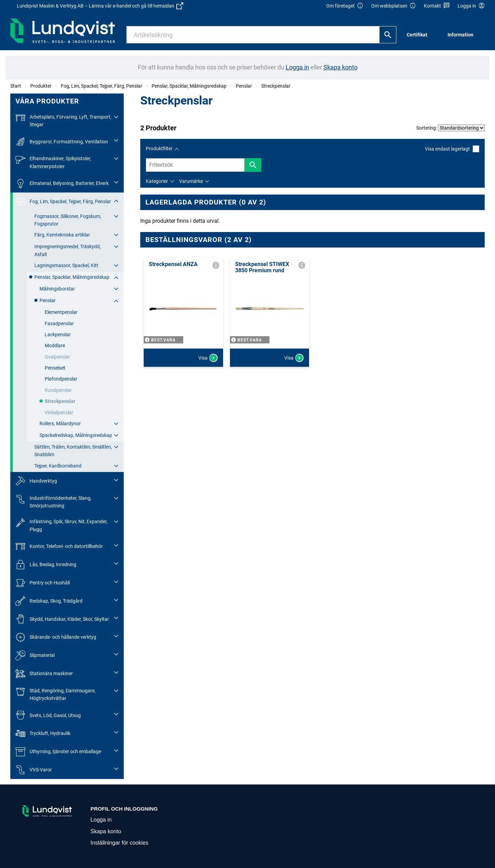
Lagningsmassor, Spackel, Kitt (66, 265)
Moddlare (55, 345)
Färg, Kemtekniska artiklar (62, 235)
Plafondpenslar (61, 379)
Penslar (244, 86)
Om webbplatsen (394, 6)
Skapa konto (106, 831)
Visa (208, 358)
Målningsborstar (57, 289)
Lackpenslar (58, 334)
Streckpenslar (276, 86)
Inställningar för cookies (119, 843)
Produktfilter (159, 149)
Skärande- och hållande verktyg (56, 637)
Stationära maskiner (44, 674)
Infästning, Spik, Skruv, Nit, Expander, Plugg (62, 525)
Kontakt (437, 6)
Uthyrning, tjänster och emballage (58, 752)
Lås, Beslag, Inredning (46, 565)
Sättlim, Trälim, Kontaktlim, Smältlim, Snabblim (73, 451)
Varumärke (191, 181)
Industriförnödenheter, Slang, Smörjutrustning (53, 501)
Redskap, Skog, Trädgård (49, 601)
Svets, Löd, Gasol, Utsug (48, 715)
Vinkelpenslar (59, 413)
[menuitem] (419, 35)
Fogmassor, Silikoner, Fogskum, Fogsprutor (68, 220)
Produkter (41, 86)
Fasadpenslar (59, 323)
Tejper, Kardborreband (58, 466)
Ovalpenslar (57, 357)
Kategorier (157, 181)
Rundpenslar (58, 390)
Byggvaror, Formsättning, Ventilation (62, 141)
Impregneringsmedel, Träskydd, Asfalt (68, 250)
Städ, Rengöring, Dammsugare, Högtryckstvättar (56, 694)
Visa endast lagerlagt (452, 149)
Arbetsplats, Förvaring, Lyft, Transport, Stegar (63, 120)
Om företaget (345, 6)
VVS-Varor (34, 770)
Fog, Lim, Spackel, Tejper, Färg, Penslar (102, 86)
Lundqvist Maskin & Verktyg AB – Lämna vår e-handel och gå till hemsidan (100, 6)
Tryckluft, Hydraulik (43, 733)
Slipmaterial (35, 655)
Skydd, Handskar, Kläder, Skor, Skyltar (62, 619)
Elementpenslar (61, 312)
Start (16, 86)
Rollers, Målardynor (60, 424)
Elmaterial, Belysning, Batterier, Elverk (62, 183)
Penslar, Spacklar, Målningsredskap (189, 86)
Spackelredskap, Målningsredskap (76, 435)
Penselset (55, 368)
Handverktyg (36, 481)
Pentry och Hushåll (43, 583)
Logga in (101, 820)
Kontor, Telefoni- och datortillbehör (59, 546)
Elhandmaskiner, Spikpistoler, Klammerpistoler (53, 162)
